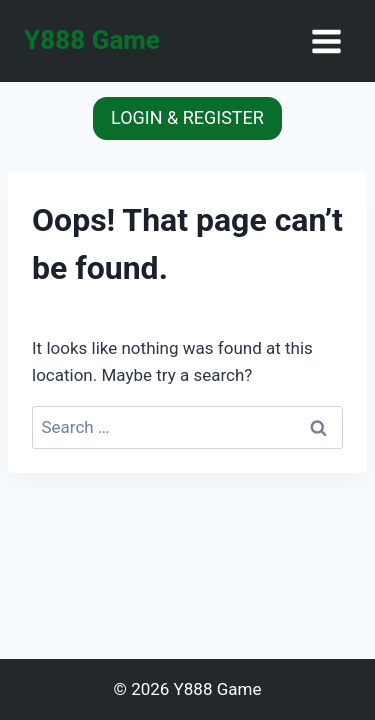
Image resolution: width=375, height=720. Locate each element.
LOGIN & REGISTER (187, 117)
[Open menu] (326, 41)
